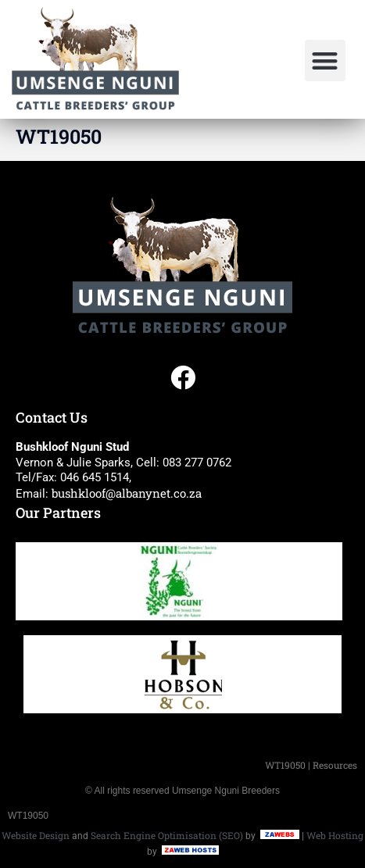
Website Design (36, 835)
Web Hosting (335, 835)
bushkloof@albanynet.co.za (127, 493)
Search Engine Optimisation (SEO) (167, 835)
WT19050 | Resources (311, 765)
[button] (326, 61)
